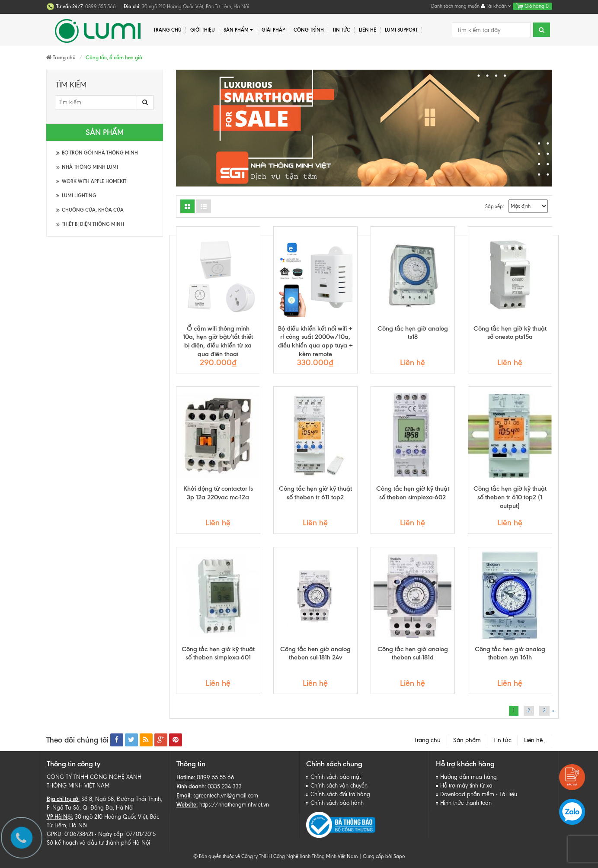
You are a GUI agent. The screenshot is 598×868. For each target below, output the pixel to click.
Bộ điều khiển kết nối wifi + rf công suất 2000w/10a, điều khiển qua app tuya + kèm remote (315, 341)
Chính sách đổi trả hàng (340, 794)
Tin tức (502, 740)
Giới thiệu (203, 30)
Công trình (309, 30)
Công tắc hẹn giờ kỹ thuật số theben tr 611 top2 (315, 493)
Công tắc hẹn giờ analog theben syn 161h (510, 653)
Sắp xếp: (495, 206)
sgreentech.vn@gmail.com (226, 796)
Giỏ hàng (532, 6)
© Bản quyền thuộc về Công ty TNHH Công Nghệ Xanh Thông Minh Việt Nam (275, 856)
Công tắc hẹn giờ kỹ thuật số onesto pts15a (510, 333)
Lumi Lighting (76, 196)
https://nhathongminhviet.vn (234, 805)
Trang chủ (427, 740)
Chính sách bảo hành (337, 803)
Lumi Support (401, 30)
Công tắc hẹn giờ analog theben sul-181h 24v (315, 653)
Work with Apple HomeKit (91, 181)
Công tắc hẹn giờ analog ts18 (413, 333)
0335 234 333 (225, 786)
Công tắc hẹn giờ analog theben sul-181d (413, 653)
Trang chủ (168, 30)
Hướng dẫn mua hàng (468, 777)
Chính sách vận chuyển (339, 786)
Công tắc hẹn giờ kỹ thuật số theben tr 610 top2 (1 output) (510, 497)
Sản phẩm (467, 740)
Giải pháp (273, 30)
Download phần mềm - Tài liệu (479, 794)
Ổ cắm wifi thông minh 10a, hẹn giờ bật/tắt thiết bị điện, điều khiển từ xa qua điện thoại (218, 341)
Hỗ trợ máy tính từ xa (466, 786)
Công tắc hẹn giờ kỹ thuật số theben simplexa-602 (413, 493)
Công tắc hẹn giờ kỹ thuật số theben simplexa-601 (218, 653)
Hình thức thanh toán (466, 803)
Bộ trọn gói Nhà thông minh (100, 153)
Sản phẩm (238, 30)
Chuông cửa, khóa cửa (93, 210)
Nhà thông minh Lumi (90, 167)
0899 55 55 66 (216, 777)
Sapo (399, 856)
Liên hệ (368, 30)
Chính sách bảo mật (336, 777)
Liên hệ (535, 740)
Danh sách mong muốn (455, 6)
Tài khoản (496, 6)
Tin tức (341, 30)
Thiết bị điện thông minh (93, 224)
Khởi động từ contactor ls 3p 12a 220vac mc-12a (218, 493)
